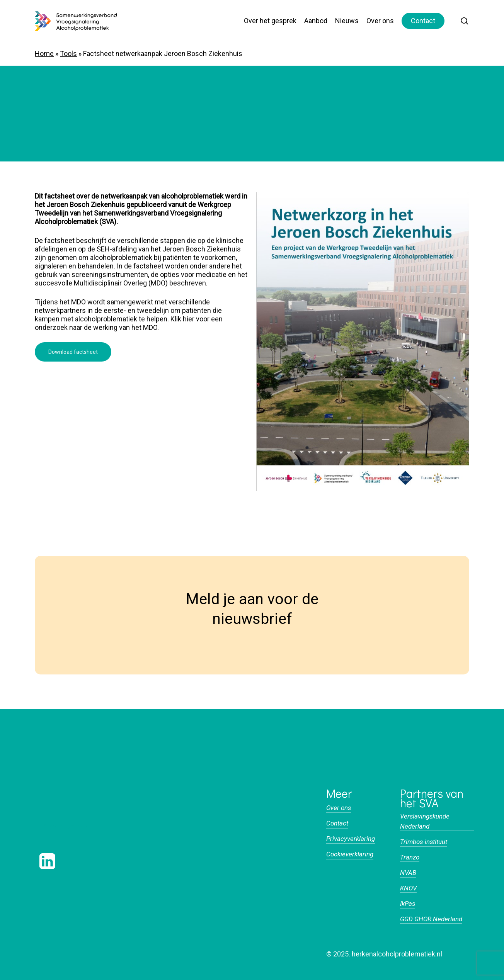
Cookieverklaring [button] (350, 854)
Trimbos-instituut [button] (424, 842)
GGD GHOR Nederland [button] (431, 919)
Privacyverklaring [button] (351, 839)
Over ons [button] (339, 808)
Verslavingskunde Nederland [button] (425, 821)
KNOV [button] (408, 888)
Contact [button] (337, 823)
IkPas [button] (408, 904)
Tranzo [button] (410, 857)
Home (44, 54)
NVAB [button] (408, 873)
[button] (73, 352)
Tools (68, 54)
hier (189, 319)
